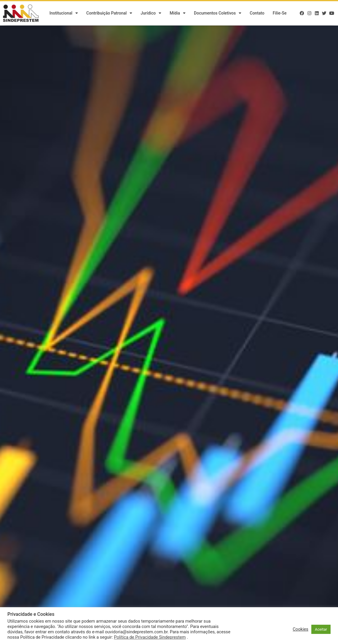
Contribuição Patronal (109, 13)
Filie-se (280, 13)
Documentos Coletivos (218, 13)
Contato (257, 13)
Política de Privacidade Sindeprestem (150, 637)
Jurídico (151, 13)
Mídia (178, 13)
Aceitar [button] (321, 629)
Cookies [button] (300, 629)
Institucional (64, 13)
